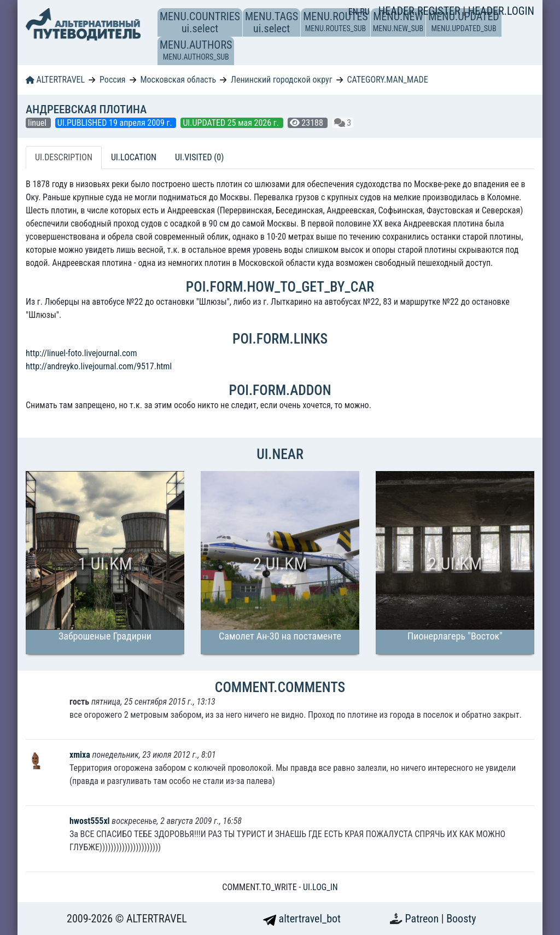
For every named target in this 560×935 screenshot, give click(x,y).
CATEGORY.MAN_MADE (388, 80)
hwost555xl (90, 821)
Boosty (461, 919)
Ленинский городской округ (281, 80)
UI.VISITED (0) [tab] (199, 157)
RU (364, 12)
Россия (112, 80)
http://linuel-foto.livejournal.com (81, 353)
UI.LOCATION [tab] (134, 157)
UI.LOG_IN (320, 887)
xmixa (81, 755)
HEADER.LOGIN (501, 11)
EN (354, 12)
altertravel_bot (302, 919)
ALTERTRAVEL (55, 80)
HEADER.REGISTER (421, 11)
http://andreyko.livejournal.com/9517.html (99, 366)
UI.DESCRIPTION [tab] (64, 157)
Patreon (423, 919)
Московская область (178, 80)
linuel (38, 123)
